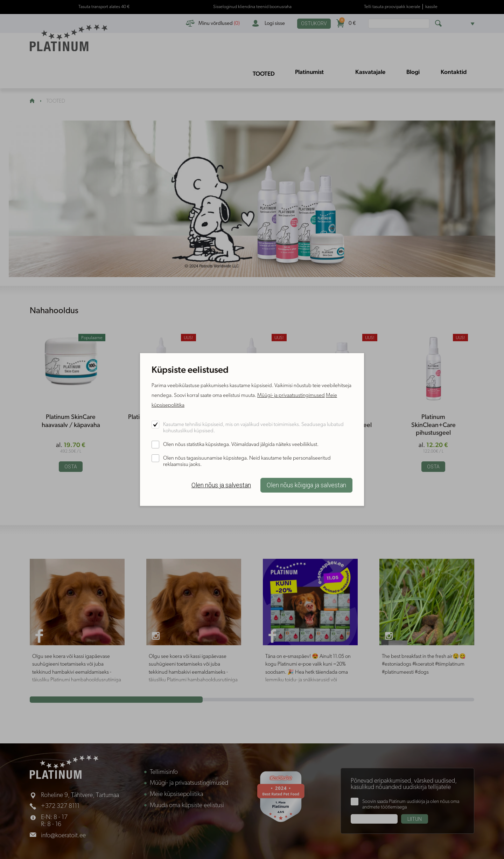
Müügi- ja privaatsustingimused (291, 396)
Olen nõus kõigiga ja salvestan (306, 485)
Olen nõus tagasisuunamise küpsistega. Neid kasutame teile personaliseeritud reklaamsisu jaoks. (247, 462)
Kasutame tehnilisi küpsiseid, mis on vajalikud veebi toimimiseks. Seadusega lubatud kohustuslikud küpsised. (253, 428)
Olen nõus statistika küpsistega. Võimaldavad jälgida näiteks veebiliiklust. (241, 445)
